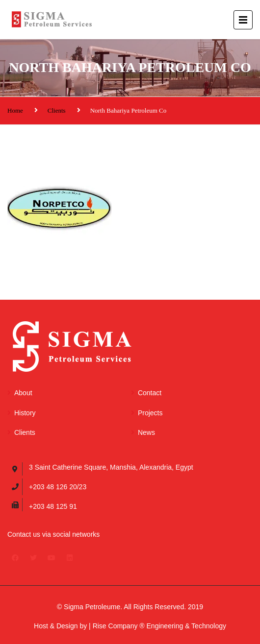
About (23, 393)
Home (15, 110)
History (25, 413)
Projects (150, 413)
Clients (57, 110)
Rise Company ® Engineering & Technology (159, 626)
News (146, 432)
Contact (150, 393)
